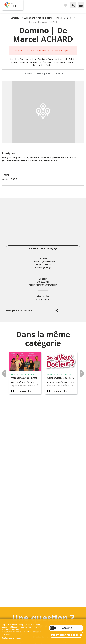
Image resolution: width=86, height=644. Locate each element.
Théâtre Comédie (64, 18)
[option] (43, 112)
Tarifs (59, 74)
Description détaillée (43, 65)
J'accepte (66, 628)
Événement (29, 18)
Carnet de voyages (66, 5)
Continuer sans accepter (12, 638)
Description (44, 74)
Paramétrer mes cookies (67, 635)
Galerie (28, 74)
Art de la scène (45, 18)
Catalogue (16, 18)
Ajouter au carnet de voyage (43, 248)
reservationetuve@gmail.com (43, 285)
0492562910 (43, 282)
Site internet (44, 299)
